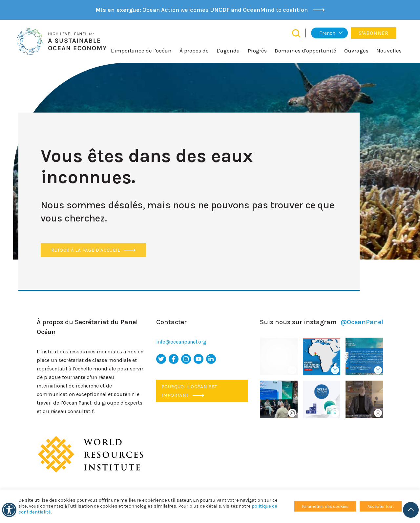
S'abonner (374, 33)
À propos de (194, 51)
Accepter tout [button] (381, 506)
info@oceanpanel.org (181, 342)
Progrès (257, 51)
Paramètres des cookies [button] (325, 506)
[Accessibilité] (9, 510)
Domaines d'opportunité (305, 51)
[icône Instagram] (186, 359)
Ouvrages (356, 51)
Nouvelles (389, 51)
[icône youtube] (199, 359)
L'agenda (228, 51)
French (327, 33)
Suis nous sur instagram (322, 322)
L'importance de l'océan (141, 51)
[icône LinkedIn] (211, 359)
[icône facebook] (174, 359)
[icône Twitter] (161, 359)
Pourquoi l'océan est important (189, 391)
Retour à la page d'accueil (93, 250)
